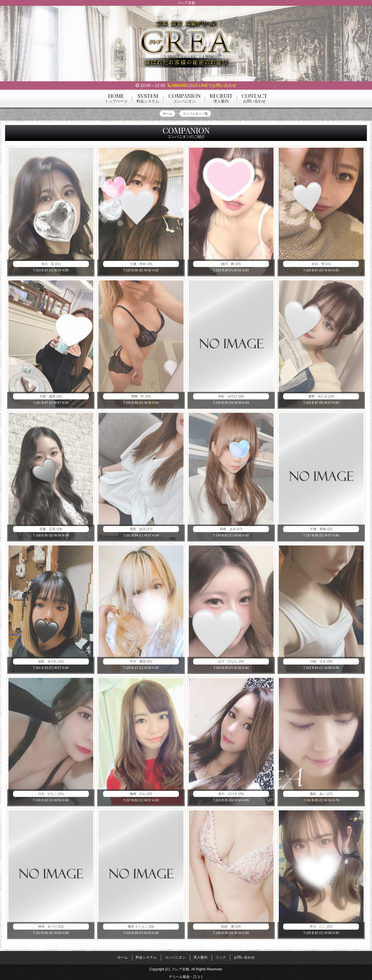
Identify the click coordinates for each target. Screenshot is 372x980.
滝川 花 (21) (51, 267)
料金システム (146, 956)
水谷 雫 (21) (321, 267)
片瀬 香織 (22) (321, 532)
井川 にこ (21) (321, 929)
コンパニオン (175, 956)
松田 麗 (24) (231, 929)
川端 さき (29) (321, 664)
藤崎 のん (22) (141, 797)
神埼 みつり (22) (51, 929)
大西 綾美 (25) (51, 399)
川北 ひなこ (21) (51, 797)
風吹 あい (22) (321, 797)
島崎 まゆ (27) (231, 532)
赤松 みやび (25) (231, 399)
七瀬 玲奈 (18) (141, 267)
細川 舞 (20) (231, 267)
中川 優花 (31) (141, 664)
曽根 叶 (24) (141, 399)
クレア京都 (180, 966)
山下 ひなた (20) (231, 664)
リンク (221, 956)
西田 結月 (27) (141, 532)
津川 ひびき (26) (231, 797)
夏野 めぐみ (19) (321, 399)
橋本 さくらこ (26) (141, 929)
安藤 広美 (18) (51, 532)
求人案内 (200, 956)
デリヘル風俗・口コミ (186, 974)
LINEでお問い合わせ (218, 85)
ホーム (123, 956)
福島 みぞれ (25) (51, 664)
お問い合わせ (244, 956)
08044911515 (183, 85)
